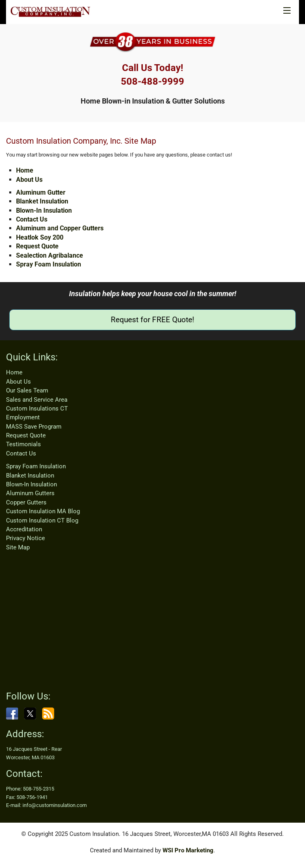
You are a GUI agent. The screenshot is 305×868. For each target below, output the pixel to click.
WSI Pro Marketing (188, 850)
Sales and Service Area (37, 400)
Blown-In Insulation (44, 210)
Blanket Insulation (42, 201)
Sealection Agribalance (50, 255)
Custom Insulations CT (37, 409)
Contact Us (32, 219)
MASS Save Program (34, 427)
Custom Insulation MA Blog (43, 511)
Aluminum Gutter (41, 192)
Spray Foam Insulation (49, 264)
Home (25, 170)
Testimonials (23, 444)
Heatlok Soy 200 (40, 237)
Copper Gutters (26, 502)
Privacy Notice (25, 538)
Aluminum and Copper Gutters (60, 228)
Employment (23, 417)
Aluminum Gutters (30, 493)
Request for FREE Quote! (152, 320)
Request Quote (37, 246)
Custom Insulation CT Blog (42, 520)
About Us (29, 180)
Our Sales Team (27, 390)
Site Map (18, 547)
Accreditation (24, 529)
